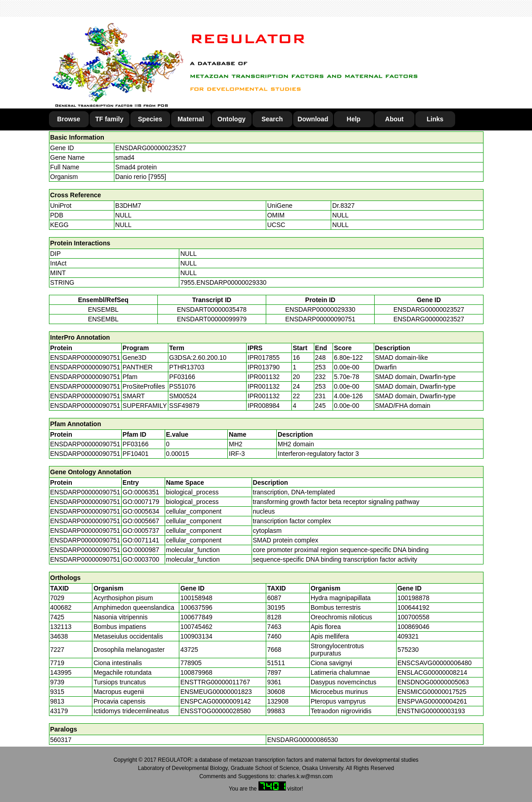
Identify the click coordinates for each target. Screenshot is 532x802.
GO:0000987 (141, 550)
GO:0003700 (141, 559)
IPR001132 (263, 377)
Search (272, 119)
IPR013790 (263, 367)
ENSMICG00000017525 (432, 692)
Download (313, 119)
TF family (109, 119)
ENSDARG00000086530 (303, 740)
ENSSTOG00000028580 (215, 711)
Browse (69, 119)
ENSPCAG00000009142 (215, 701)
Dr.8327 (343, 206)
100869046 (414, 627)
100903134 (196, 636)
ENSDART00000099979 (212, 319)
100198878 (414, 598)
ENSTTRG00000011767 (215, 682)
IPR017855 (263, 358)
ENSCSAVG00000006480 (435, 663)
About (394, 119)
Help (354, 119)
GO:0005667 (141, 521)
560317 (61, 740)
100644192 (414, 607)
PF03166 (136, 444)
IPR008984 (263, 406)
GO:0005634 (141, 511)
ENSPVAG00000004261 (432, 701)
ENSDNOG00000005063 (433, 682)
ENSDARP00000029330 (320, 309)
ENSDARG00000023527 (151, 148)
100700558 (414, 617)
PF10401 (136, 454)
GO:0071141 (141, 540)
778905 (191, 663)
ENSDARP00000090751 (320, 319)
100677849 (196, 617)
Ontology (231, 119)
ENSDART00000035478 (212, 309)
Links (435, 119)
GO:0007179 (141, 502)
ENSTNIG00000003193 (431, 711)
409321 (408, 636)
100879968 (196, 672)
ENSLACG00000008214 (433, 672)
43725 (189, 650)
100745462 (196, 627)
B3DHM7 (128, 206)
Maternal (191, 119)
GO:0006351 (141, 492)
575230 (408, 650)
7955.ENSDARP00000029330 (223, 282)
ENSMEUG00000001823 (216, 692)
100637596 (196, 607)
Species (150, 119)
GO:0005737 (141, 531)
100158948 (196, 598)
